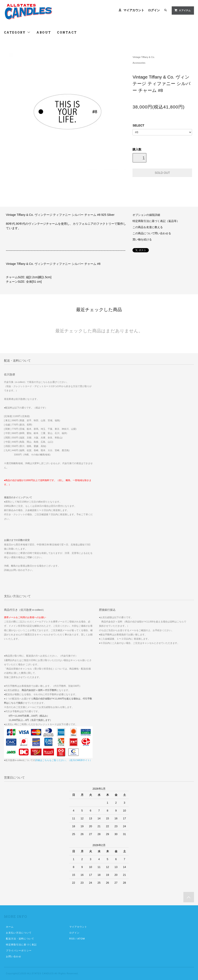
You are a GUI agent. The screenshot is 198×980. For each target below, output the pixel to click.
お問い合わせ (14, 956)
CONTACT (67, 32)
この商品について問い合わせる (152, 233)
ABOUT (44, 32)
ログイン (154, 10)
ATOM (81, 939)
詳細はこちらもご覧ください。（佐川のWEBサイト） (63, 760)
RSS (72, 939)
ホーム (10, 927)
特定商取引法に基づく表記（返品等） (156, 221)
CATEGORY (17, 32)
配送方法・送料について (20, 939)
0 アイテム (182, 10)
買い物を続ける (142, 240)
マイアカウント (134, 10)
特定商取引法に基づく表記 (21, 945)
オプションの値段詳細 (146, 215)
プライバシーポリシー (19, 951)
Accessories (139, 63)
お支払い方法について (19, 933)
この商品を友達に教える (148, 227)
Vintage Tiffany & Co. (144, 57)
